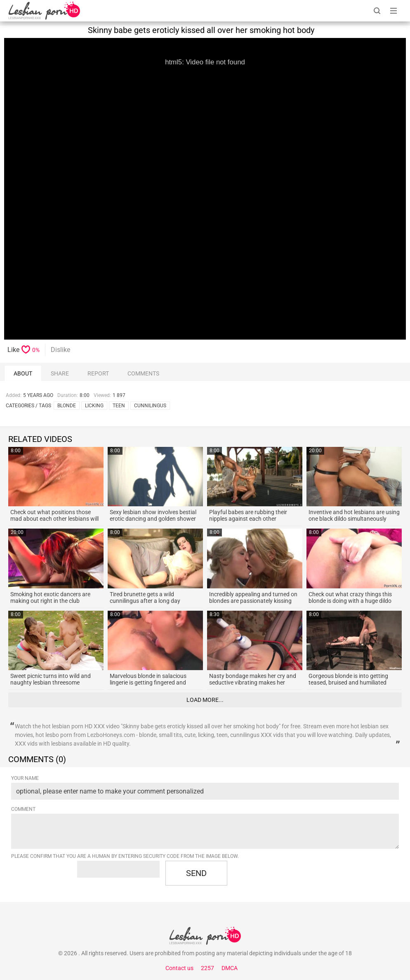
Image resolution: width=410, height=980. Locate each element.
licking (94, 406)
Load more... (205, 700)
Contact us (179, 968)
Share (60, 373)
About (23, 373)
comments (143, 373)
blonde (67, 406)
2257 (207, 968)
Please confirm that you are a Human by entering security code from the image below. (125, 856)
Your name (25, 778)
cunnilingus (150, 406)
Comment (23, 809)
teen (119, 406)
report (98, 373)
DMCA (230, 968)
